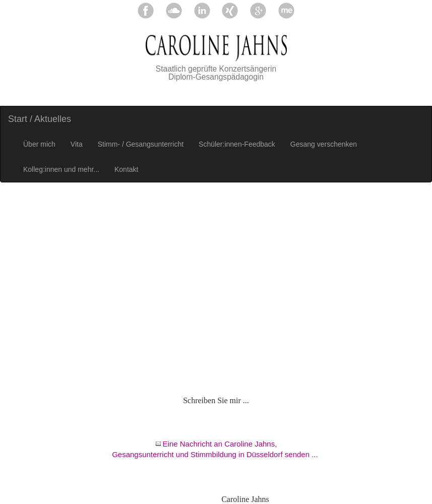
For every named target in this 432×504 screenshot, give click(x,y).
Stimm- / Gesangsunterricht (141, 144)
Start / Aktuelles (40, 119)
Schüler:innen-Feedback (237, 144)
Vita (77, 144)
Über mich (39, 144)
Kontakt (126, 169)
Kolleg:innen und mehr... (61, 169)
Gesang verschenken (324, 144)
